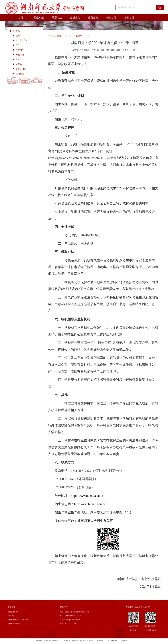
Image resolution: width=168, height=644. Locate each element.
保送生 (79, 36)
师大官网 (11, 616)
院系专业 (57, 17)
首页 (21, 17)
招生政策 (39, 17)
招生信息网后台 (13, 612)
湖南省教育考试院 (14, 624)
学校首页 (129, 17)
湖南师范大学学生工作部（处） (18, 620)
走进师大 (75, 17)
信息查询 (93, 17)
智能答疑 (111, 17)
